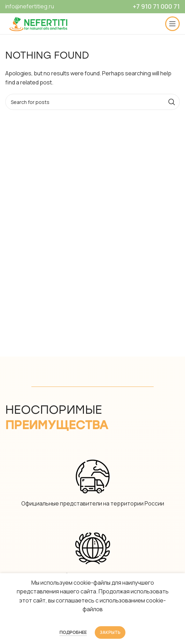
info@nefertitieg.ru (30, 6)
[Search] (93, 102)
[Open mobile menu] (172, 24)
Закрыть (110, 632)
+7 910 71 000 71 (156, 6)
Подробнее (73, 632)
